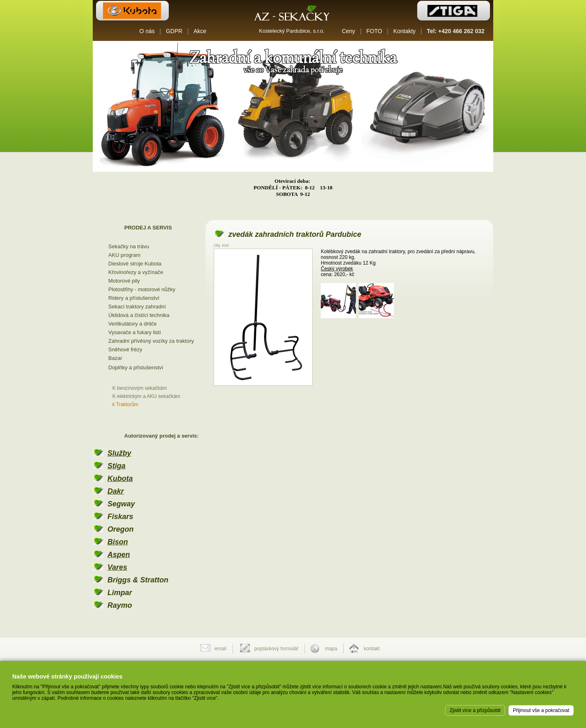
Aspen (119, 555)
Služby (119, 453)
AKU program (124, 255)
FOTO (375, 31)
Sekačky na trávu (129, 246)
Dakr (116, 491)
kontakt (372, 649)
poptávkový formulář (276, 649)
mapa (331, 649)
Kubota (120, 479)
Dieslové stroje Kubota (135, 264)
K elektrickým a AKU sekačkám (146, 396)
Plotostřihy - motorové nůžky (142, 289)
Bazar (115, 358)
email (220, 649)
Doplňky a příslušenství (136, 367)
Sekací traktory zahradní (137, 307)
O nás (147, 31)
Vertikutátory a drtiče (133, 324)
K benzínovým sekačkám (140, 388)
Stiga (116, 466)
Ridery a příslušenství (134, 298)
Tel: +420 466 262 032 (456, 31)
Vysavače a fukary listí (135, 332)
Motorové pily (124, 281)
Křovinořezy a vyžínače (136, 272)
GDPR (174, 31)
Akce (200, 31)
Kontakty (405, 31)
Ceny (348, 31)
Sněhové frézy (125, 349)
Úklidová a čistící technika (139, 315)
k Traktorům (125, 404)
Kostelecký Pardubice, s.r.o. (292, 31)
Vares (117, 567)
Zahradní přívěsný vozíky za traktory (151, 341)
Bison (118, 542)
